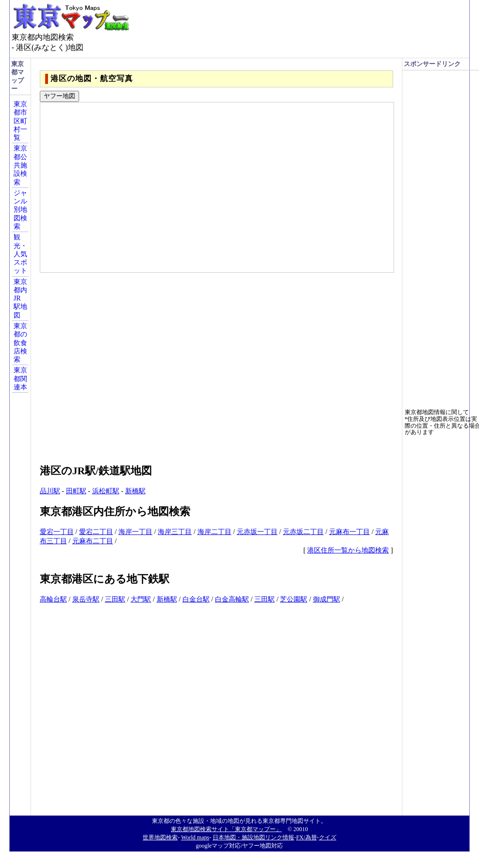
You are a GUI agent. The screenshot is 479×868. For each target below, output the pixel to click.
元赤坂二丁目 (303, 532)
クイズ (328, 837)
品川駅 (50, 491)
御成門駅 (327, 599)
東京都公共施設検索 (20, 165)
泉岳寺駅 (86, 599)
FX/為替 (306, 837)
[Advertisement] (97, 364)
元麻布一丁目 (349, 532)
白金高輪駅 (232, 599)
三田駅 (115, 599)
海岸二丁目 (215, 532)
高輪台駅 (53, 599)
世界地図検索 (160, 837)
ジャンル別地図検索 (20, 209)
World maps (195, 837)
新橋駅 (135, 491)
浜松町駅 (106, 491)
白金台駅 (196, 599)
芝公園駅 (294, 599)
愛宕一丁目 (57, 532)
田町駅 (76, 491)
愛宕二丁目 (96, 532)
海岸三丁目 (175, 532)
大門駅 (141, 599)
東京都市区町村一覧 (20, 121)
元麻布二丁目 (93, 541)
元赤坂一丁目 (257, 532)
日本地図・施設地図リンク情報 (253, 837)
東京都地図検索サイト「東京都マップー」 (226, 829)
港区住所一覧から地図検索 (348, 550)
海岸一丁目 (135, 532)
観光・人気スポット (20, 254)
